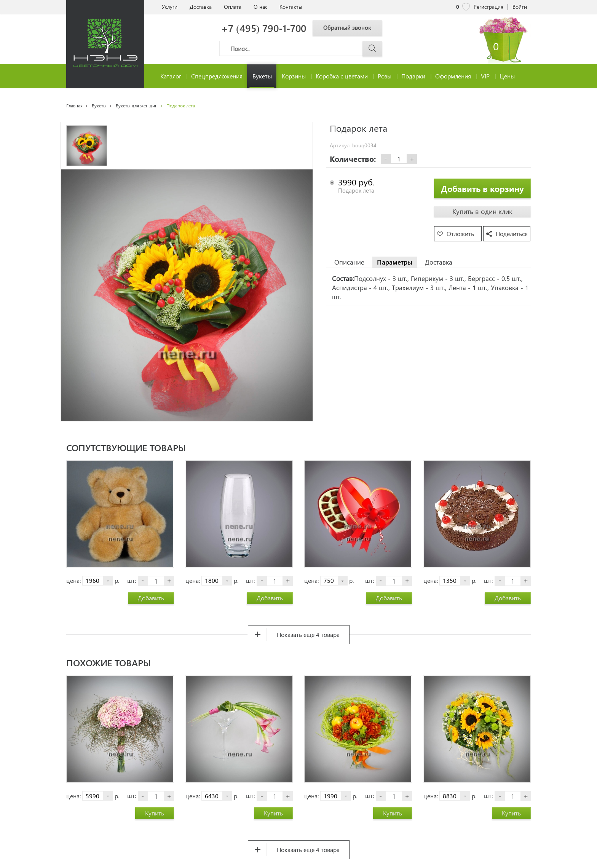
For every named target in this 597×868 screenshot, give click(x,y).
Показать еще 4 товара (308, 634)
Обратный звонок (347, 27)
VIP (485, 76)
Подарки (413, 76)
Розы (385, 76)
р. (117, 581)
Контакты (291, 7)
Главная (74, 105)
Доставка (201, 7)
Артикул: (340, 145)
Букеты (262, 76)
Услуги (170, 7)
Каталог (171, 76)
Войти (520, 7)
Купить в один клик (482, 211)
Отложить (460, 234)
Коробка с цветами (342, 76)
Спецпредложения (217, 76)
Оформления (453, 76)
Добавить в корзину (482, 188)
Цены (507, 76)
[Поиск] (301, 48)
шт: (132, 581)
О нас (260, 7)
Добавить (151, 598)
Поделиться (512, 234)
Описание (349, 262)
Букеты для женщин (137, 105)
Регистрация (488, 7)
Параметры (395, 262)
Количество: (353, 159)
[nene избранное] (466, 7)
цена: (73, 581)
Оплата (233, 7)
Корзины (294, 76)
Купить (155, 813)
